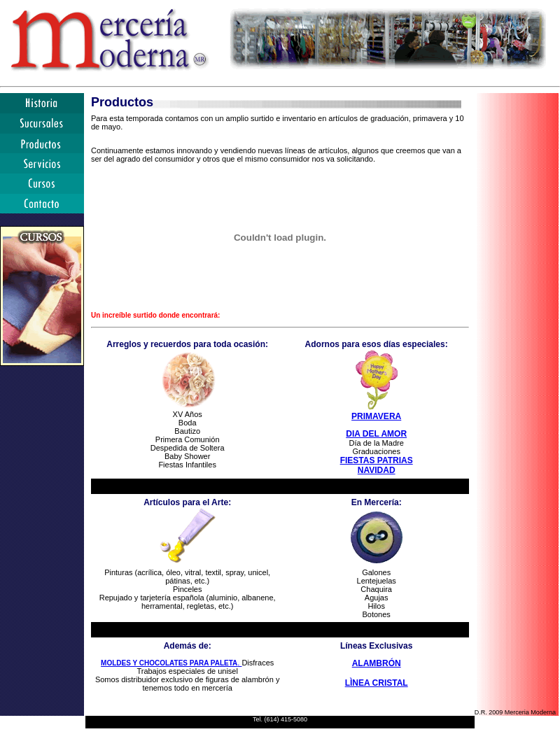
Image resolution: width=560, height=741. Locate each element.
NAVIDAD (377, 470)
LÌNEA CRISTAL (377, 683)
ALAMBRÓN (377, 663)
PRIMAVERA (376, 416)
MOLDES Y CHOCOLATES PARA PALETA (169, 663)
